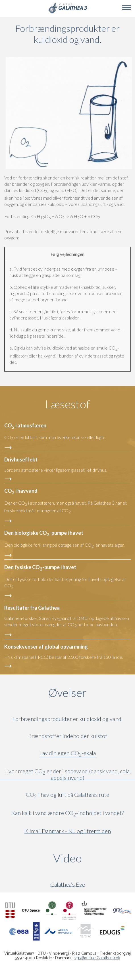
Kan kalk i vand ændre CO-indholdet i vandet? (67, 814)
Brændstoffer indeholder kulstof (68, 736)
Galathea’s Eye (68, 884)
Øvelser (67, 693)
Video (94, 858)
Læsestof (68, 404)
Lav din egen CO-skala (68, 754)
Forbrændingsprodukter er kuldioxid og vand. (67, 719)
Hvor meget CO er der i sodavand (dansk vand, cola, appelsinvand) (67, 774)
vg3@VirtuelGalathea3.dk (97, 958)
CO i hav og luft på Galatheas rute (67, 796)
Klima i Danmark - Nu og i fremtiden (68, 831)
